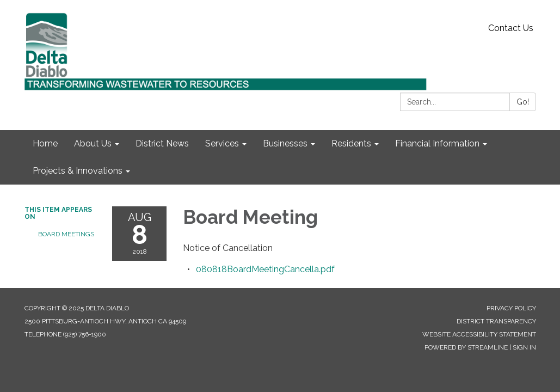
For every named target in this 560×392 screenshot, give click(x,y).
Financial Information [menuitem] (437, 143)
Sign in (524, 347)
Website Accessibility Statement (479, 334)
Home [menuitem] (45, 143)
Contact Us (511, 28)
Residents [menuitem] (351, 143)
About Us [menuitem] (93, 143)
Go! (523, 102)
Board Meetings (66, 234)
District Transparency (496, 321)
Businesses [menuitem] (285, 143)
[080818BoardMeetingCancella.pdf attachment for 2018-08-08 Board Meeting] (265, 269)
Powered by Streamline (466, 347)
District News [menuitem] (162, 143)
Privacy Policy (511, 308)
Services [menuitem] (222, 143)
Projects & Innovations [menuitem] (78, 171)
